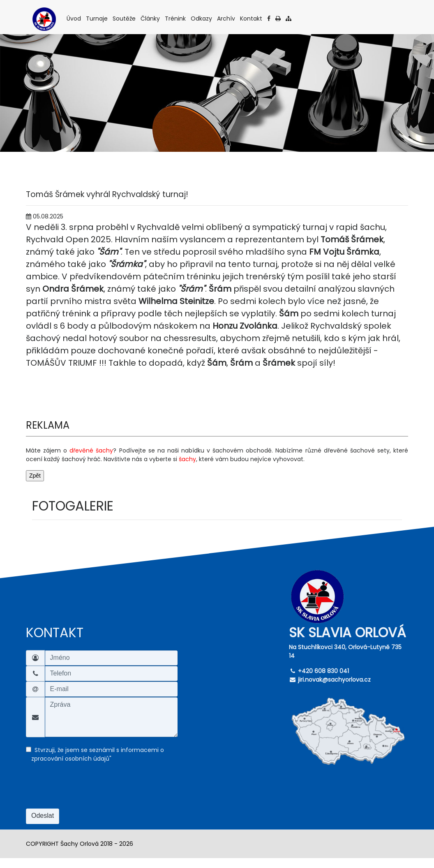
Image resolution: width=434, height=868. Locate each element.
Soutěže (125, 18)
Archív (227, 18)
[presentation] (88, 791)
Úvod (74, 18)
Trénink (176, 18)
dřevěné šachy (91, 450)
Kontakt (252, 18)
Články (151, 18)
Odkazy (202, 18)
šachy (187, 459)
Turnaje (97, 18)
